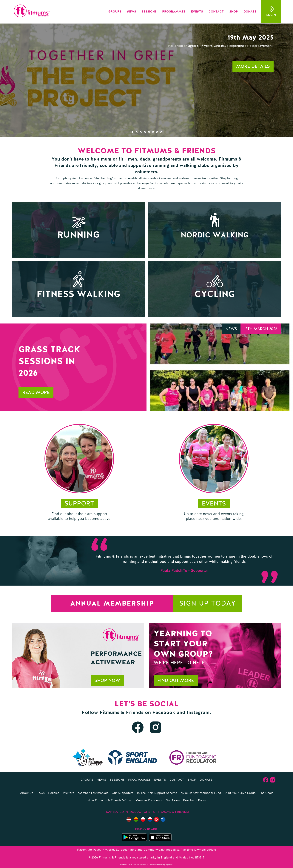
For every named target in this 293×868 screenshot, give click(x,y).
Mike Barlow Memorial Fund (201, 793)
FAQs (41, 793)
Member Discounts (149, 801)
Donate (250, 12)
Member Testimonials (93, 793)
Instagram (198, 713)
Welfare (68, 793)
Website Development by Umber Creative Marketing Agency (146, 865)
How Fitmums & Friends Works (110, 801)
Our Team (173, 801)
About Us (27, 793)
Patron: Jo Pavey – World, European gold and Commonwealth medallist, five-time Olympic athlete (147, 850)
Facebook (164, 713)
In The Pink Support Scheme (157, 793)
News (131, 12)
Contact (216, 12)
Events (197, 12)
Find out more (176, 681)
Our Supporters (123, 793)
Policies (54, 793)
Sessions (149, 12)
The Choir (266, 793)
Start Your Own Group (240, 793)
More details (253, 67)
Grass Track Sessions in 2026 (49, 362)
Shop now (107, 681)
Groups (115, 12)
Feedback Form (194, 801)
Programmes (174, 12)
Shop (234, 12)
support (79, 504)
